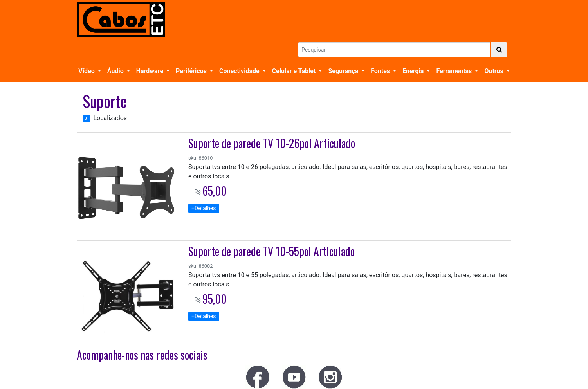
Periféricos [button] (192, 71)
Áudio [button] (116, 71)
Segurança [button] (344, 71)
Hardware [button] (151, 71)
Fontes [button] (381, 71)
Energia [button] (414, 71)
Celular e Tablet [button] (295, 71)
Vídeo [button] (87, 71)
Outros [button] (494, 71)
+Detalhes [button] (204, 208)
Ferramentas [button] (455, 71)
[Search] (394, 50)
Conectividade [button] (240, 71)
